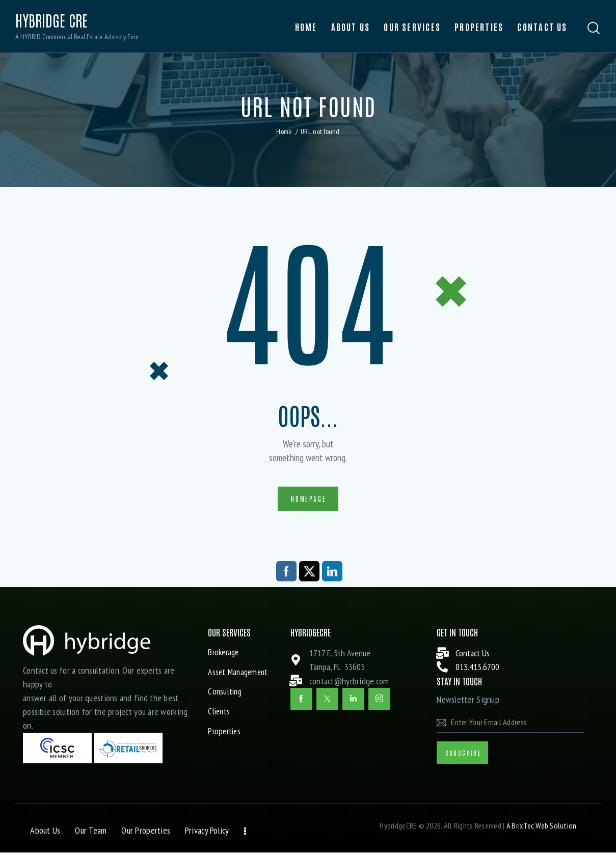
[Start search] (594, 28)
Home (284, 131)
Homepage (309, 499)
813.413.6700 (477, 668)
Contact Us (473, 655)
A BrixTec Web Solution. (542, 827)
